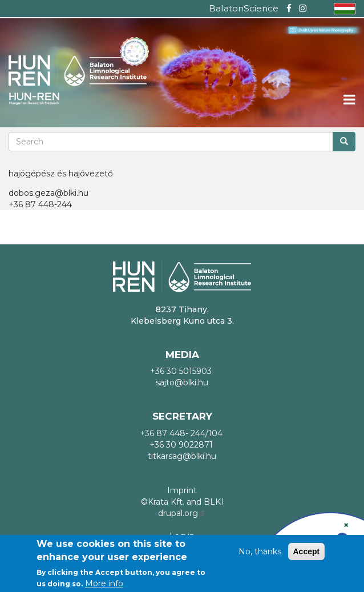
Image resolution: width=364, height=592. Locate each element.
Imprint (182, 490)
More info (104, 583)
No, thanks (260, 551)
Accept (307, 551)
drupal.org (182, 513)
